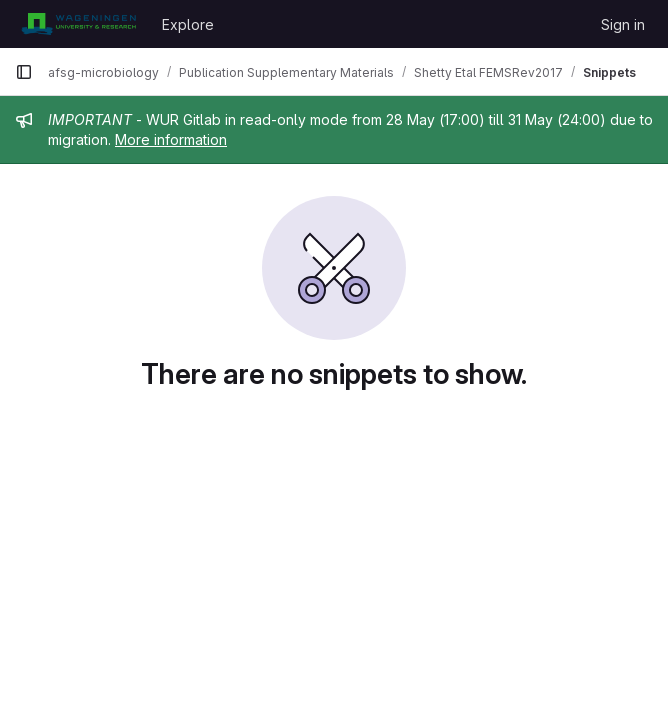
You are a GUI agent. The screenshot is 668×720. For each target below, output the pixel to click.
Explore (188, 24)
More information (171, 139)
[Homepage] (78, 24)
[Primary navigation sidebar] (24, 72)
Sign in (623, 24)
